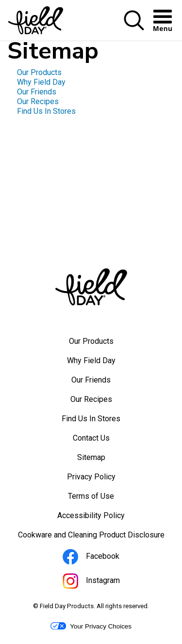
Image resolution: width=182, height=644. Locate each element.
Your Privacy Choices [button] (91, 626)
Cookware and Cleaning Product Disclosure (97, 537)
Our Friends (37, 92)
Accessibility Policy (104, 518)
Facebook (104, 558)
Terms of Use (104, 499)
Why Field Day (41, 82)
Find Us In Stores (46, 111)
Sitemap (91, 457)
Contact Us (91, 438)
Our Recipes (38, 101)
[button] (134, 21)
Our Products (39, 72)
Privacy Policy (104, 479)
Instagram (104, 583)
